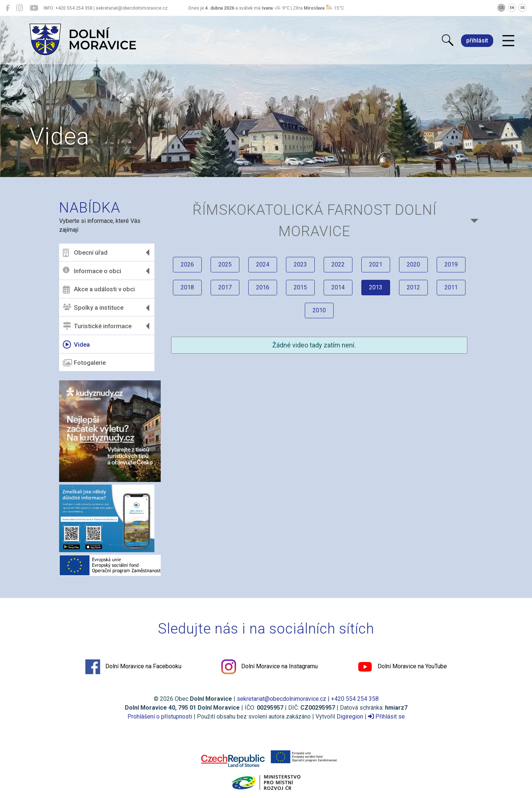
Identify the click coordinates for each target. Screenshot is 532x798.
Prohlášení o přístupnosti (160, 716)
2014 (338, 287)
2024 (263, 264)
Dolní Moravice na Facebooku (133, 667)
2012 (413, 287)
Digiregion (350, 716)
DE (523, 8)
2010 (319, 310)
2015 (300, 287)
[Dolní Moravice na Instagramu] (20, 8)
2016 (263, 287)
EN (512, 8)
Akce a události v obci (99, 289)
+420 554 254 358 (355, 699)
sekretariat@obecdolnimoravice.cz (282, 699)
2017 (225, 287)
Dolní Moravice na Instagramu (270, 667)
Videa (76, 344)
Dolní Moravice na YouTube (402, 667)
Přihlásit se (386, 716)
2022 (338, 264)
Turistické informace (97, 326)
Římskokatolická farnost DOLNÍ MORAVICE (315, 220)
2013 (376, 287)
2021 (376, 264)
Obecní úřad (85, 253)
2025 (225, 264)
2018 (187, 287)
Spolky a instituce (93, 308)
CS (501, 8)
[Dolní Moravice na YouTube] (34, 8)
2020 (413, 264)
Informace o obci (92, 271)
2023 (300, 264)
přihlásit (477, 40)
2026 (187, 264)
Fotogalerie (84, 363)
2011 (451, 287)
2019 (451, 264)
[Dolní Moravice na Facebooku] (8, 8)
